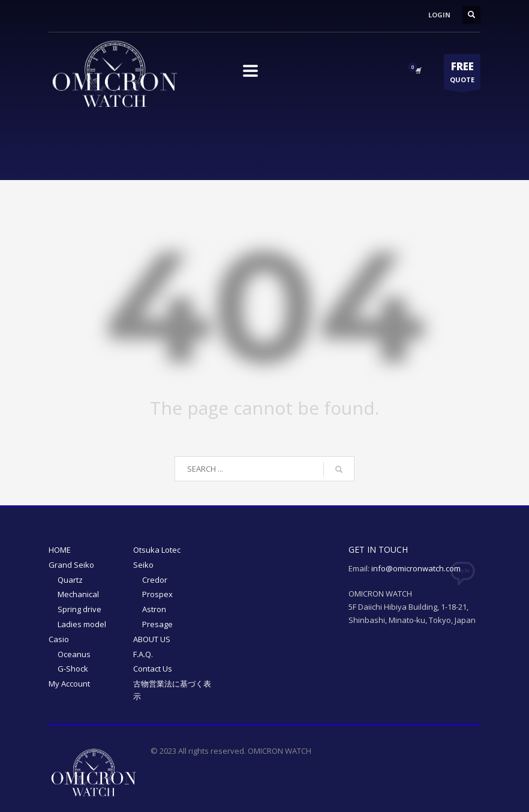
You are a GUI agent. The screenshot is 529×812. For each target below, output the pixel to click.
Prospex (157, 594)
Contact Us (153, 669)
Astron (154, 609)
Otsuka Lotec (157, 550)
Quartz (70, 580)
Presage (157, 624)
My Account (69, 684)
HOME (60, 550)
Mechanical (78, 594)
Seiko (143, 565)
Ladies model (82, 624)
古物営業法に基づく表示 (172, 690)
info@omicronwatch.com (416, 568)
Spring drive (79, 609)
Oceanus (74, 654)
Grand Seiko (71, 565)
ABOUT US (152, 639)
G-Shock (73, 669)
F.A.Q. (143, 654)
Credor (155, 580)
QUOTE (462, 74)
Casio (59, 639)
